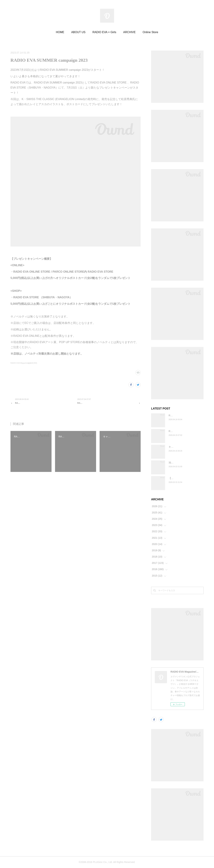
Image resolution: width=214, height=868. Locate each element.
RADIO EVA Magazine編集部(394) (24, 363)
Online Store (150, 32)
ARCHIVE (129, 32)
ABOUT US (78, 32)
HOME (60, 32)
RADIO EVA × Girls (104, 32)
